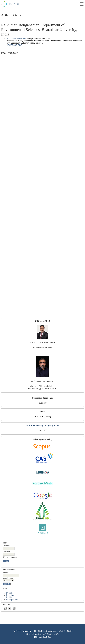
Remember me (11, 558)
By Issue (10, 593)
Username (7, 546)
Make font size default (10, 608)
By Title (9, 597)
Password (7, 551)
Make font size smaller (5, 608)
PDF (20, 45)
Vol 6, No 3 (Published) (17, 39)
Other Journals (12, 600)
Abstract (12, 45)
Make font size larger (14, 608)
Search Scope (8, 579)
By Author (10, 595)
